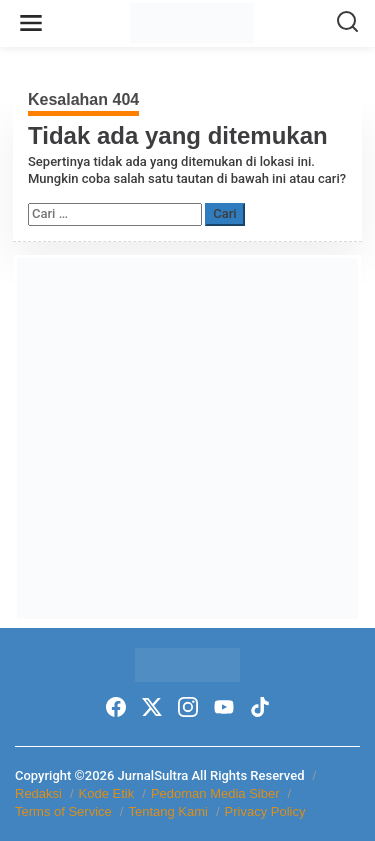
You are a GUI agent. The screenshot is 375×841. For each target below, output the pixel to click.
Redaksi (38, 793)
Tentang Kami (168, 811)
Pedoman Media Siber (215, 793)
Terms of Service (63, 811)
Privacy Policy (265, 811)
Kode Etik (107, 793)
